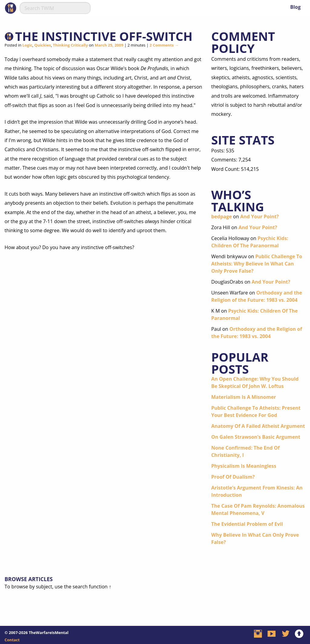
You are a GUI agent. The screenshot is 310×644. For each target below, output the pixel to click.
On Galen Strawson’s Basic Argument (256, 437)
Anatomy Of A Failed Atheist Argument (258, 426)
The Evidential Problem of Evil (247, 524)
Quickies (43, 45)
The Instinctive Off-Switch (104, 36)
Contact (12, 640)
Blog (295, 7)
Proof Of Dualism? (233, 477)
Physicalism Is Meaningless (244, 466)
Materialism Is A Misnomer (244, 397)
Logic (27, 45)
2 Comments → (164, 45)
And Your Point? (259, 216)
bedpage (222, 216)
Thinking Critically (71, 45)
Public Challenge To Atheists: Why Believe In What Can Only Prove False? (257, 264)
